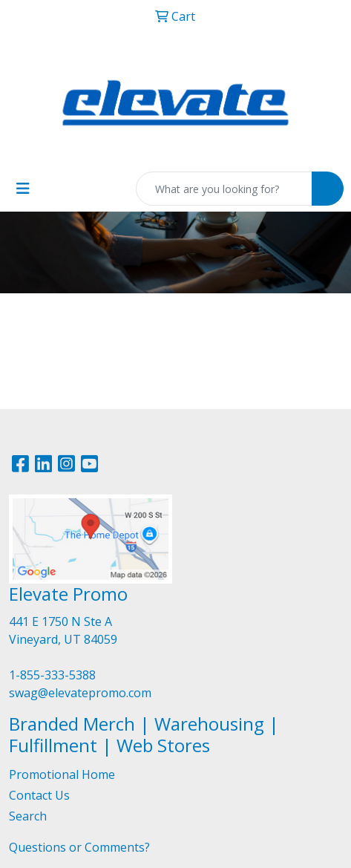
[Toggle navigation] (23, 189)
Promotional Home (62, 774)
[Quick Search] (224, 189)
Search (28, 816)
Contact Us (39, 795)
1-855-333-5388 (52, 675)
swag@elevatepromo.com (80, 693)
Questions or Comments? (79, 847)
